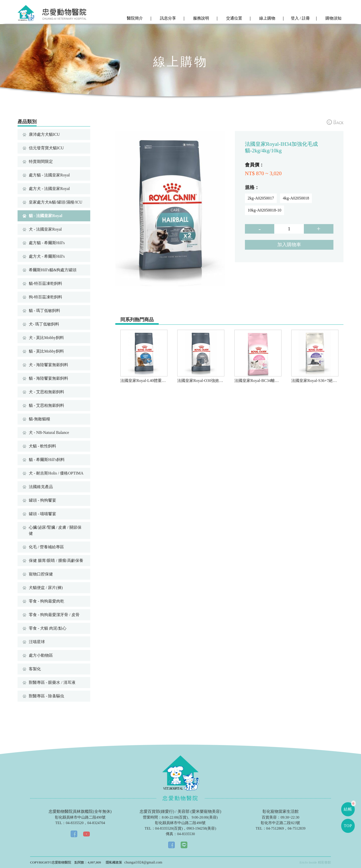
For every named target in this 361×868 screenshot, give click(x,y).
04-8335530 (186, 834)
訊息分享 (167, 18)
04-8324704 (96, 823)
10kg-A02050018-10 (264, 210)
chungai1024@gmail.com (143, 862)
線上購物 (267, 18)
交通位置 (234, 18)
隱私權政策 (114, 862)
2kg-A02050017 (261, 198)
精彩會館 (324, 862)
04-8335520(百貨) (169, 828)
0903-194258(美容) (201, 828)
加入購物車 (289, 245)
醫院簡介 (134, 18)
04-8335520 (75, 823)
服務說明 (201, 18)
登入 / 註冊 (300, 18)
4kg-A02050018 (296, 198)
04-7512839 (296, 828)
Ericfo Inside (308, 862)
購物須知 (333, 18)
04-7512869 (275, 828)
